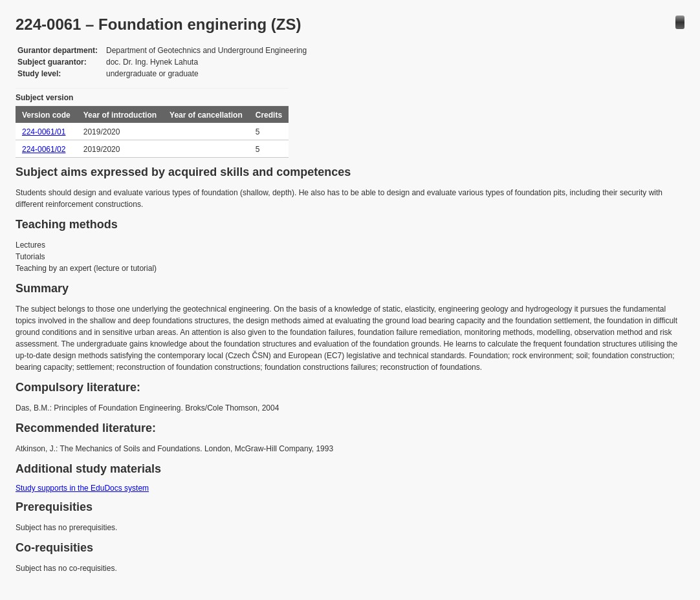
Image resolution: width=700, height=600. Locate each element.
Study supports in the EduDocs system (82, 488)
